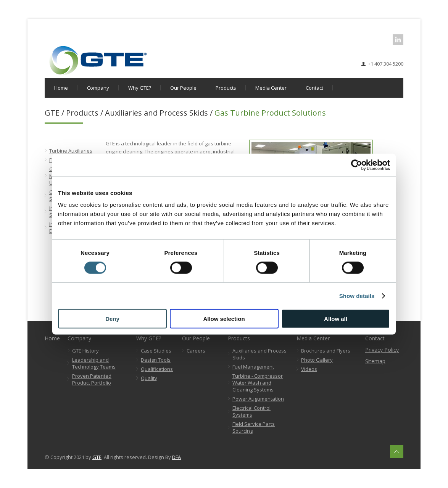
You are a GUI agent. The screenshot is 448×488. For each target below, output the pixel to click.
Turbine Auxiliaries (71, 151)
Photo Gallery (317, 360)
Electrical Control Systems (251, 411)
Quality (149, 378)
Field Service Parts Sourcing (254, 427)
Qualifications (157, 369)
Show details (357, 296)
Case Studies (156, 351)
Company (98, 88)
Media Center (271, 88)
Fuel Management (253, 367)
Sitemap (375, 361)
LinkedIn (398, 40)
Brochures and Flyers (326, 351)
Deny (112, 319)
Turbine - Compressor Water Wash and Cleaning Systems (258, 383)
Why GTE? (140, 88)
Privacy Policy (382, 350)
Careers (196, 351)
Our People (183, 88)
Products (226, 88)
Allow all (336, 319)
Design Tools (156, 360)
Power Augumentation (258, 399)
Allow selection (224, 319)
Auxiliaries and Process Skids (259, 354)
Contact (314, 88)
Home (61, 88)
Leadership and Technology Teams (94, 363)
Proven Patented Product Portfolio (92, 379)
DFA (176, 457)
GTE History (85, 351)
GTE (97, 457)
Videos (309, 369)
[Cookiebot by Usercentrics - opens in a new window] (357, 165)
